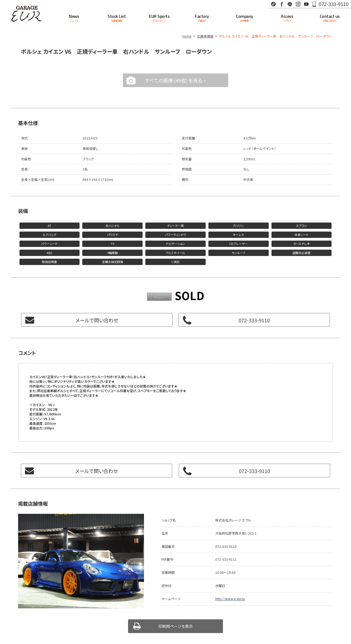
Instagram (298, 4)
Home (187, 36)
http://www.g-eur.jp (230, 599)
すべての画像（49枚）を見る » (175, 80)
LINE (290, 4)
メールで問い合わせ (97, 320)
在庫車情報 (205, 36)
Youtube (306, 4)
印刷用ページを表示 (176, 626)
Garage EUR (26, 14)
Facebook (282, 4)
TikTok (273, 4)
